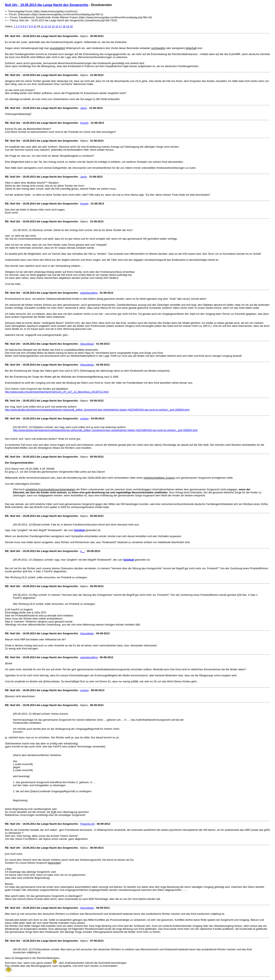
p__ (82, 551)
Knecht (84, 123)
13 (46, 26)
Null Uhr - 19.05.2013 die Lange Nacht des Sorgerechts (47, 5)
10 (35, 26)
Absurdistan (87, 344)
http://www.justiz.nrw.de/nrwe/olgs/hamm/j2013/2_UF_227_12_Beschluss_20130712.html (57, 392)
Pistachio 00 (87, 824)
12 (42, 26)
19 (68, 26)
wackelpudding (89, 293)
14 (49, 26)
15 (53, 26)
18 (64, 26)
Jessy (84, 108)
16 (57, 26)
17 (60, 26)
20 (71, 26)
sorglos (84, 418)
